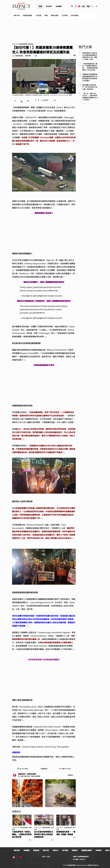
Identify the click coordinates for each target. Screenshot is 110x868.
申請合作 (55, 850)
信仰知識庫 (75, 15)
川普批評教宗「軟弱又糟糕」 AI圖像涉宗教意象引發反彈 (22, 834)
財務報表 (98, 850)
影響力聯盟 (55, 15)
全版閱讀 (59, 6)
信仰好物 (49, 6)
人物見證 (38, 15)
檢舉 (74, 55)
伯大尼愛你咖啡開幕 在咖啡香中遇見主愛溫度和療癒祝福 (44, 834)
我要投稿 (36, 850)
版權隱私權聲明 (87, 850)
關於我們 (17, 850)
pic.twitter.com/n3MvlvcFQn (46, 291)
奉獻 (88, 6)
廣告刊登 (46, 850)
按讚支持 (44, 769)
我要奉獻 (71, 775)
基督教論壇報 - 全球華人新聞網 (22, 6)
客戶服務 (65, 850)
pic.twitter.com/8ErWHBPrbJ (32, 313)
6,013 (45, 100)
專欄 (46, 15)
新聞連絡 (27, 850)
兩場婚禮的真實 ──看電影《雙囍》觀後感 (66, 833)
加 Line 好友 (23, 769)
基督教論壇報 (27, 15)
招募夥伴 (75, 850)
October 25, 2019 (55, 296)
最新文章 (17, 15)
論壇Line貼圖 (46, 857)
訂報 (83, 6)
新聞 (40, 6)
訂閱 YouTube (65, 769)
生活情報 (65, 15)
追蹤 (36, 56)
